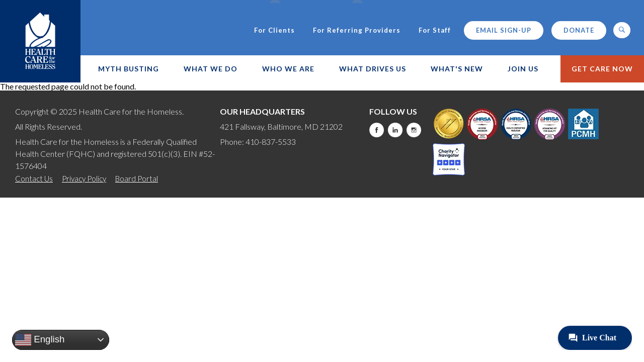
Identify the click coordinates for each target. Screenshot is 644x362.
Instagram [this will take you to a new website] (414, 130)
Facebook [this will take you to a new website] (377, 130)
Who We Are (288, 69)
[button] (622, 30)
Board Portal (137, 178)
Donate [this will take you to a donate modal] (579, 30)
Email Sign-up (504, 30)
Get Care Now (602, 69)
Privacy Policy (84, 178)
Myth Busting (129, 69)
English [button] (40, 340)
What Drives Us (373, 69)
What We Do (211, 69)
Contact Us (34, 178)
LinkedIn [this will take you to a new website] (395, 130)
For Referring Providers (357, 30)
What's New (457, 69)
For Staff (435, 30)
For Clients (274, 30)
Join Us (523, 69)
